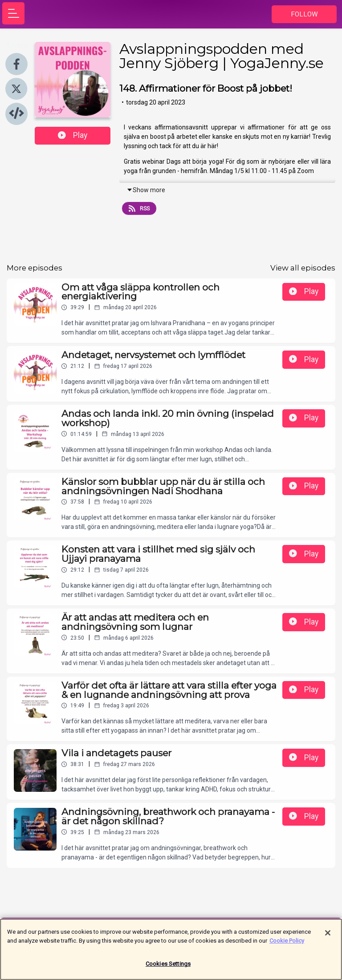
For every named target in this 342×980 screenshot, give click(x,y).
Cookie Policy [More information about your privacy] (287, 944)
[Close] (328, 937)
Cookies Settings (168, 968)
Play (73, 135)
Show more (146, 190)
